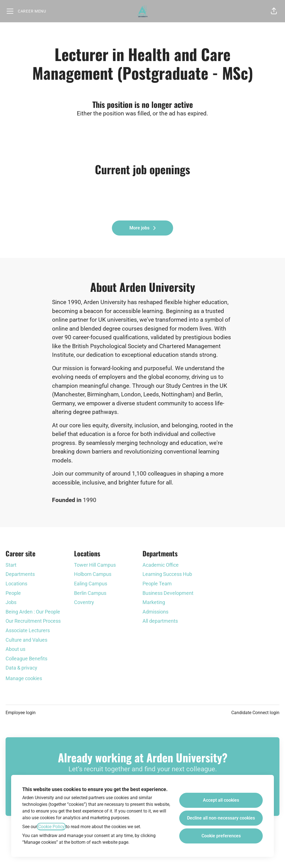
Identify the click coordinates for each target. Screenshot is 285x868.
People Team (157, 584)
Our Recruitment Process (33, 621)
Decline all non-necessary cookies (221, 818)
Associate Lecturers (28, 630)
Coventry (84, 602)
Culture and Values (26, 640)
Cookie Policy (51, 827)
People (13, 593)
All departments (160, 621)
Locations (16, 584)
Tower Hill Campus (95, 565)
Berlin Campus (90, 593)
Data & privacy (21, 668)
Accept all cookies (221, 800)
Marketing (154, 602)
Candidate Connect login (255, 713)
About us (15, 649)
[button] (274, 11)
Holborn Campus (93, 574)
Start (11, 565)
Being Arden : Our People (33, 612)
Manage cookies (24, 678)
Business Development (168, 593)
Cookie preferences (221, 836)
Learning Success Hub (167, 574)
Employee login (21, 713)
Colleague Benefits (26, 659)
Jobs (11, 602)
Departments (20, 574)
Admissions (155, 612)
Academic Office (161, 565)
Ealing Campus (91, 584)
